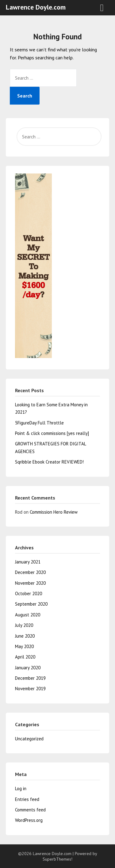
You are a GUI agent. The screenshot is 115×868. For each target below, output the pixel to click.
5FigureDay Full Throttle (39, 423)
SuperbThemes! (57, 859)
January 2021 (28, 562)
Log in (21, 788)
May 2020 (24, 646)
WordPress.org (29, 820)
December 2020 (30, 572)
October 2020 (29, 593)
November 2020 (30, 583)
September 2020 (31, 604)
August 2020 (28, 615)
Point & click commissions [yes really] (52, 433)
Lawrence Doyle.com (36, 7)
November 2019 (30, 689)
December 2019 (30, 678)
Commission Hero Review (54, 512)
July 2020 (24, 625)
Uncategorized (29, 739)
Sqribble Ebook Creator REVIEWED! (49, 462)
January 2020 (28, 668)
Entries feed (27, 799)
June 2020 (25, 636)
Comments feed (30, 810)
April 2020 (25, 657)
